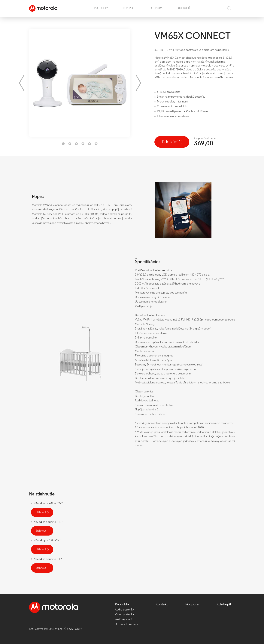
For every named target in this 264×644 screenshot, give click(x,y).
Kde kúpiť (184, 8)
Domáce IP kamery (126, 624)
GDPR (79, 629)
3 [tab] (76, 144)
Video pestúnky (124, 615)
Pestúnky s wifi (123, 619)
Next (138, 83)
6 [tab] (96, 144)
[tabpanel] (80, 83)
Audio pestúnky (124, 610)
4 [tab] (83, 144)
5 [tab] (89, 144)
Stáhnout (41, 512)
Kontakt (129, 8)
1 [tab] (63, 144)
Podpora (156, 8)
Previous (22, 83)
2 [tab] (70, 144)
